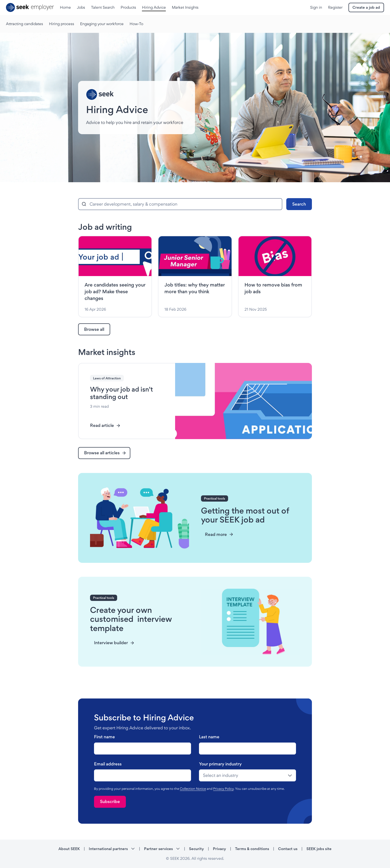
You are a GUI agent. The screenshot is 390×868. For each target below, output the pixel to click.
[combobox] (180, 204)
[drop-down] (247, 775)
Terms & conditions (252, 849)
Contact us (288, 849)
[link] (94, 329)
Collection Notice (193, 789)
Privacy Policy (223, 789)
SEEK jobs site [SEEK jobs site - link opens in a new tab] (319, 849)
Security (196, 849)
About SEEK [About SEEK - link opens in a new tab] (69, 849)
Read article (105, 425)
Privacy (219, 849)
